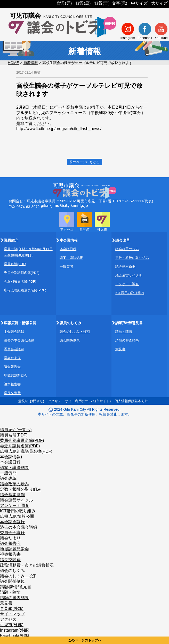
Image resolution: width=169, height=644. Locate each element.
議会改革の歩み (127, 249)
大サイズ (159, 3)
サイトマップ (12, 614)
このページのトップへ (85, 640)
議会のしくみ (12, 571)
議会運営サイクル (129, 275)
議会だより (12, 358)
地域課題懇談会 (16, 375)
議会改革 (8, 478)
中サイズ (139, 3)
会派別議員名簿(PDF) (20, 281)
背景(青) (102, 3)
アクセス (54, 401)
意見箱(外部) (12, 609)
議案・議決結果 (71, 258)
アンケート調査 (127, 284)
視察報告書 (12, 384)
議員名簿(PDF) (15, 264)
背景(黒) (83, 3)
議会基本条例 (125, 267)
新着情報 (31, 63)
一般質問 (66, 267)
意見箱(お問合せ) (31, 401)
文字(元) (120, 3)
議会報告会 (12, 367)
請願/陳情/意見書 (16, 587)
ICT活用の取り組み (130, 293)
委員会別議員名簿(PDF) (22, 273)
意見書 (120, 349)
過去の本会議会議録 (19, 340)
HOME (13, 63)
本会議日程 (68, 249)
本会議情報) (11, 457)
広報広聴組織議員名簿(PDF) (25, 290)
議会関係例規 (70, 340)
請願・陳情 (124, 332)
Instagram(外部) (15, 630)
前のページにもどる (84, 162)
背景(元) (64, 3)
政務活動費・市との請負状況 (27, 565)
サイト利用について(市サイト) (88, 401)
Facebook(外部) (15, 636)
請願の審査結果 (127, 340)
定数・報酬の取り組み (132, 258)
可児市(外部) (12, 625)
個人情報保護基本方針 (131, 401)
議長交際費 (12, 393)
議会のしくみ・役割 (75, 332)
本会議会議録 (14, 332)
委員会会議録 (14, 349)
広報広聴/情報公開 (17, 516)
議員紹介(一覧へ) (16, 430)
